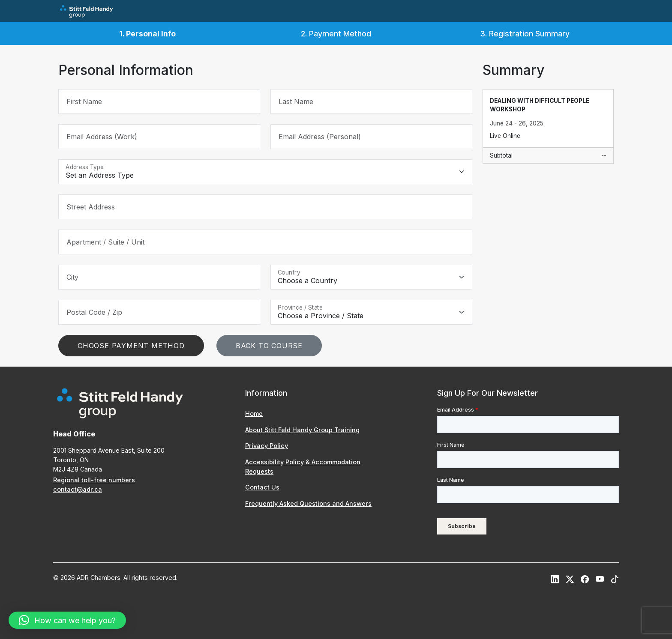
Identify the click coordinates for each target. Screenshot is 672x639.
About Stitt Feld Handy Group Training (302, 430)
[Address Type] (265, 172)
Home (254, 414)
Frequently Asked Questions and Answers (308, 503)
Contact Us (262, 487)
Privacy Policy (267, 446)
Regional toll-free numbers (94, 480)
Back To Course (269, 346)
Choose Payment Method (131, 346)
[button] (67, 620)
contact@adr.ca (78, 489)
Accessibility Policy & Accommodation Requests (303, 467)
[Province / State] (371, 312)
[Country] (371, 277)
